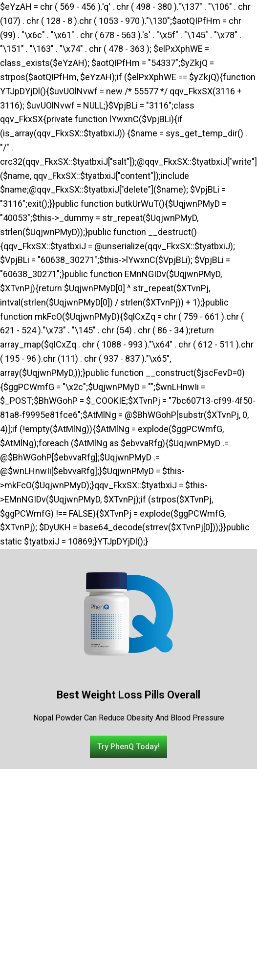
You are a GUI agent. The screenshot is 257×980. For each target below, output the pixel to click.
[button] (128, 747)
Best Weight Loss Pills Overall (128, 695)
